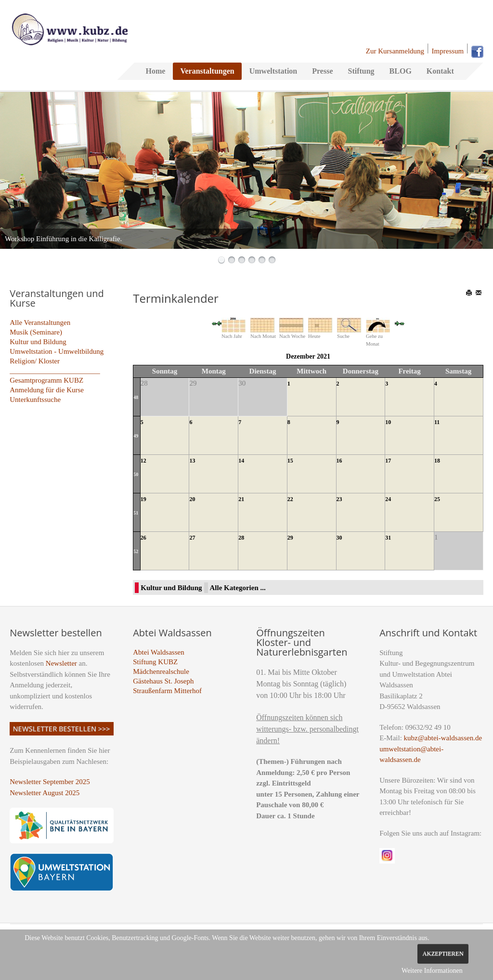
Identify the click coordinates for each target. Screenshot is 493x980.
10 (388, 422)
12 (143, 461)
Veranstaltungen (207, 71)
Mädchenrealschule (161, 671)
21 (241, 499)
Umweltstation (273, 71)
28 (241, 538)
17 (388, 461)
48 (136, 397)
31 (388, 538)
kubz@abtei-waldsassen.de (443, 738)
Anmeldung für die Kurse (47, 390)
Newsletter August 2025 (45, 793)
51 (136, 513)
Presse (322, 71)
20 (192, 499)
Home (156, 71)
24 (388, 499)
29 (290, 538)
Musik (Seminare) (36, 332)
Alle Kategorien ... (238, 588)
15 (290, 461)
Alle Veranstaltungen (40, 322)
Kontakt (440, 71)
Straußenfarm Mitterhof (167, 691)
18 (437, 461)
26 (143, 538)
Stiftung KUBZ (155, 662)
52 (136, 551)
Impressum (448, 51)
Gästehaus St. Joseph (163, 681)
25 (437, 499)
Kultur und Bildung (38, 342)
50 (136, 474)
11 (437, 422)
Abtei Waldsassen (158, 652)
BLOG (401, 71)
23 (339, 499)
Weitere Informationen (432, 971)
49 (136, 436)
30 (339, 538)
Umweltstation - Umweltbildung (57, 351)
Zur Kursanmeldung (395, 51)
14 (241, 461)
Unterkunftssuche (35, 400)
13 (192, 461)
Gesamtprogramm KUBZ (46, 380)
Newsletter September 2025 (50, 782)
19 (143, 499)
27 (192, 538)
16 (339, 461)
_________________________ (55, 371)
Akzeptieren (443, 954)
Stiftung (361, 71)
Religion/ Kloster (35, 361)
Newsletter (61, 663)
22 (290, 499)
